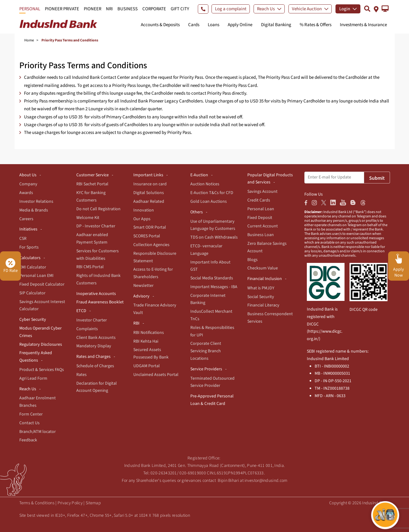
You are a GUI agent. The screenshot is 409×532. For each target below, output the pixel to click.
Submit (377, 178)
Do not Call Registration (98, 209)
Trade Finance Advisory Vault (155, 309)
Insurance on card (150, 184)
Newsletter (143, 286)
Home (29, 40)
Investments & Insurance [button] (363, 25)
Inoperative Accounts (96, 294)
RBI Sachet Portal (92, 184)
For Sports (29, 247)
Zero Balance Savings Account (267, 247)
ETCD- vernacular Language (206, 250)
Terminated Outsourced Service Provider (212, 382)
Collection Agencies (151, 245)
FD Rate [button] (11, 266)
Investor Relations (36, 202)
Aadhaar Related (149, 202)
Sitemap (93, 503)
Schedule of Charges (95, 366)
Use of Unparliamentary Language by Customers (213, 225)
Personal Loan (261, 209)
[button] (385, 9)
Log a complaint (231, 9)
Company (28, 184)
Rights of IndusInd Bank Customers (98, 279)
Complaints (87, 329)
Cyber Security (33, 320)
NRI (109, 9)
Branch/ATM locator (38, 432)
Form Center (31, 414)
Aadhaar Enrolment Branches (38, 402)
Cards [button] (194, 25)
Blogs (252, 260)
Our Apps (142, 219)
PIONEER (93, 9)
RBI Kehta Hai (146, 341)
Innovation (144, 210)
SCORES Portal (147, 236)
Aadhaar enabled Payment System (92, 239)
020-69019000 (193, 473)
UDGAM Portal (147, 366)
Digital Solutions (149, 193)
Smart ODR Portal (150, 227)
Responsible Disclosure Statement (155, 257)
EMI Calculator (33, 267)
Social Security (261, 297)
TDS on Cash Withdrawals (214, 237)
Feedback (28, 440)
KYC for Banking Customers (91, 197)
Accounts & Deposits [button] (160, 25)
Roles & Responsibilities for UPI (212, 331)
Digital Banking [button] (276, 25)
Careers (26, 219)
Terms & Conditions (37, 503)
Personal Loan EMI (36, 276)
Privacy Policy (70, 503)
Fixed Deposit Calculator (42, 284)
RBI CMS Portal (90, 267)
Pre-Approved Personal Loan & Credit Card (212, 400)
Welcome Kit (88, 218)
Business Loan (261, 235)
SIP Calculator (32, 293)
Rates (81, 375)
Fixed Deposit (260, 218)
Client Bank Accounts (96, 338)
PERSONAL (30, 9)
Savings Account (262, 192)
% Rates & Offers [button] (316, 25)
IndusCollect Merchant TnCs (211, 315)
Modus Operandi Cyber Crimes (40, 332)
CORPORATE (154, 9)
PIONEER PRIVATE (62, 9)
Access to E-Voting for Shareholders (153, 273)
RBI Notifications (149, 333)
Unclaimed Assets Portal (156, 375)
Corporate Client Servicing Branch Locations (206, 351)
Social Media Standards (212, 278)
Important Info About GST (210, 266)
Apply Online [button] (240, 25)
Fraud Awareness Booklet (100, 302)
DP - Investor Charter (96, 226)
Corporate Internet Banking (208, 299)
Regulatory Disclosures (41, 344)
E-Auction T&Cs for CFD (212, 193)
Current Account (263, 226)
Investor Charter (92, 320)
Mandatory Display (94, 346)
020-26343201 (164, 473)
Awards (26, 193)
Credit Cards (259, 200)
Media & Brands (34, 210)
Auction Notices (205, 184)
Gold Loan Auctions (209, 202)
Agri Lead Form (33, 378)
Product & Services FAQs (42, 370)
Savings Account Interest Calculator (42, 306)
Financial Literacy (263, 305)
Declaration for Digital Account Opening (97, 387)
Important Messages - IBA (214, 287)
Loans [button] (214, 25)
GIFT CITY (180, 9)
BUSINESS (128, 9)
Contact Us (29, 423)
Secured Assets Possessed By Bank (151, 354)
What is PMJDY (261, 288)
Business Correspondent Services (270, 318)
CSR (23, 239)
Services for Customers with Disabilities (97, 255)
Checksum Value (263, 268)
